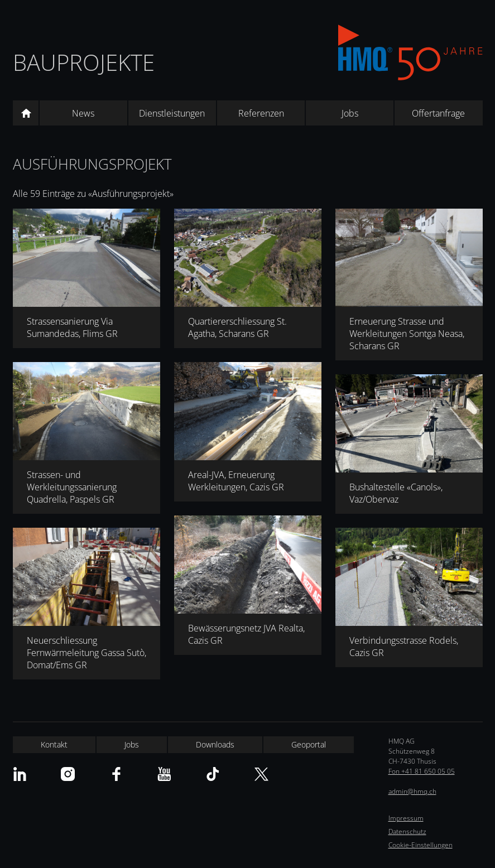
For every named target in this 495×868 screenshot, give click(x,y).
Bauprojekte (84, 62)
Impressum (406, 818)
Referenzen (261, 113)
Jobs (350, 113)
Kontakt (54, 744)
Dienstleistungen (172, 113)
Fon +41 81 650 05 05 (422, 771)
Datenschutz (407, 831)
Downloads (215, 744)
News (83, 113)
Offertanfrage (438, 113)
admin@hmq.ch (412, 791)
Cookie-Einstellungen (420, 845)
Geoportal (309, 744)
